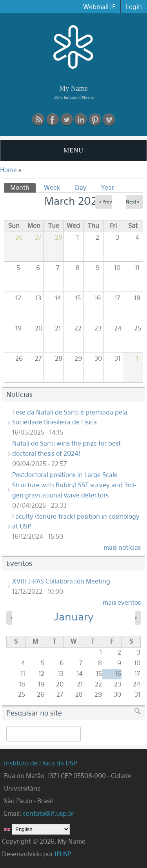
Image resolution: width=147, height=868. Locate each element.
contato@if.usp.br (49, 813)
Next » (132, 202)
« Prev (105, 202)
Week (52, 187)
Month (23, 187)
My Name (73, 88)
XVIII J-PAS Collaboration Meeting (61, 581)
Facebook (53, 119)
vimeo (109, 119)
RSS (38, 119)
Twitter (67, 119)
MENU (73, 150)
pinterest (95, 119)
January (74, 617)
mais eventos (122, 602)
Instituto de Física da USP (41, 763)
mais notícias (122, 547)
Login (134, 7)
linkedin (81, 119)
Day (81, 187)
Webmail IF (99, 7)
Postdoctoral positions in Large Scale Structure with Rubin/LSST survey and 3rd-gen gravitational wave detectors (74, 485)
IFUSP (63, 854)
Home (8, 170)
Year (108, 187)
